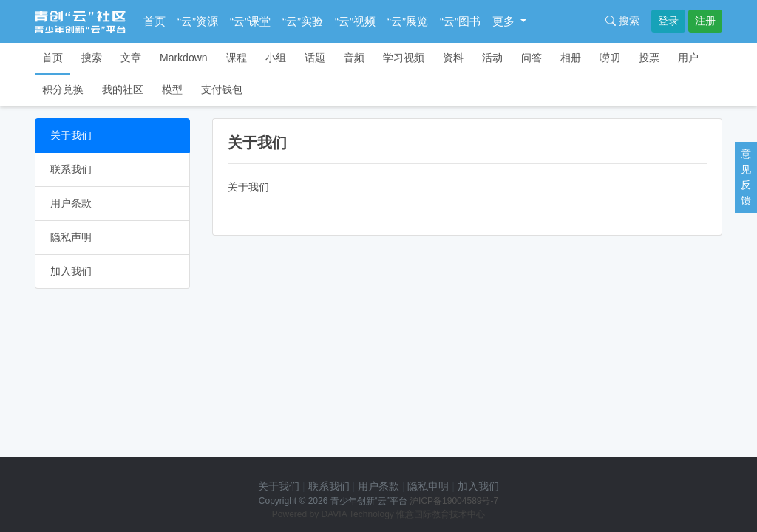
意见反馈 (746, 177)
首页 (155, 21)
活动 (492, 58)
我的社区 (123, 89)
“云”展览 (408, 21)
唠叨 (610, 58)
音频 (354, 58)
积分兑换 (63, 89)
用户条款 (71, 203)
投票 (649, 58)
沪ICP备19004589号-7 (454, 501)
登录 (668, 21)
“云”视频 (355, 21)
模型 (172, 89)
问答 (532, 58)
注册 (705, 21)
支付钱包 (222, 89)
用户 (688, 58)
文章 (131, 58)
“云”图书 (460, 21)
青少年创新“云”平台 (369, 501)
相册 (571, 58)
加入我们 (71, 271)
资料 (453, 58)
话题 (315, 58)
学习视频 (404, 58)
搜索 (622, 21)
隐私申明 (428, 486)
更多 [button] (505, 21)
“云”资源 (198, 21)
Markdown (184, 58)
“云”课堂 (250, 21)
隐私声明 (71, 237)
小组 (276, 58)
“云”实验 (303, 21)
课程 (237, 58)
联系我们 (71, 169)
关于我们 (71, 135)
